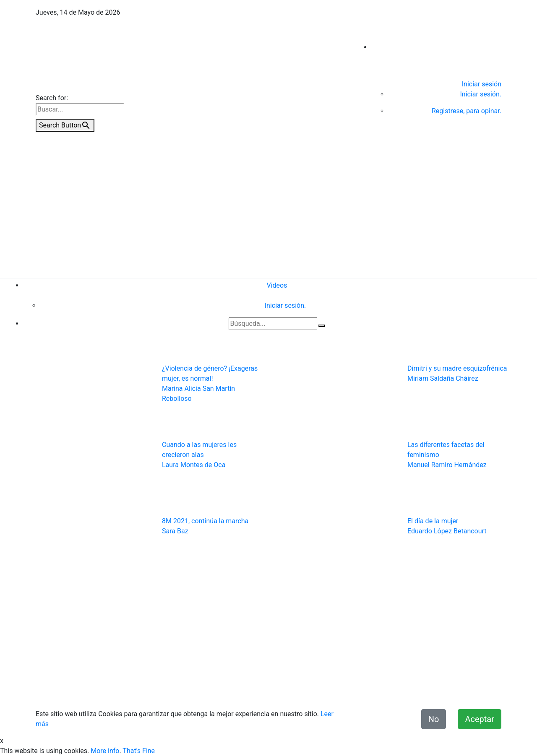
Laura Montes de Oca (194, 465)
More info (105, 751)
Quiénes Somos (162, 690)
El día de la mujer (433, 521)
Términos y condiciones (321, 690)
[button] (65, 471)
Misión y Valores (477, 690)
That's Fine (139, 751)
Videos (277, 285)
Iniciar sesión (482, 84)
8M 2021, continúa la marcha (205, 521)
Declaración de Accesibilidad (404, 690)
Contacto (204, 690)
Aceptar (480, 719)
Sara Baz (175, 531)
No (434, 719)
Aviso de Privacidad (252, 690)
